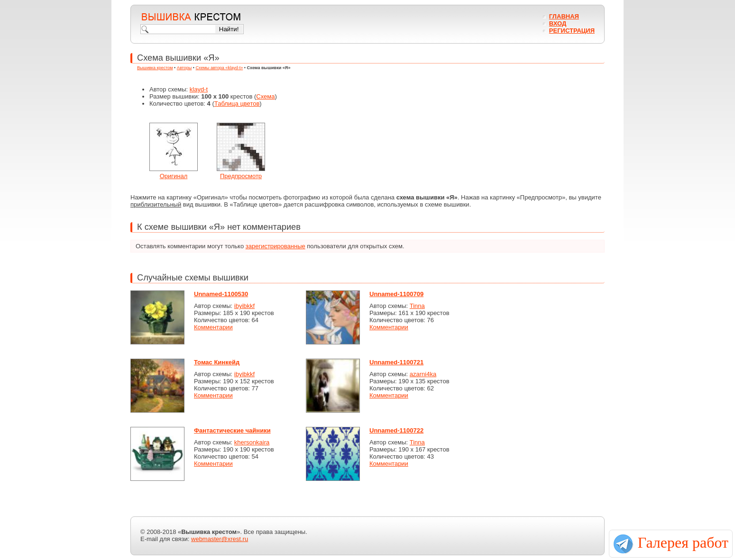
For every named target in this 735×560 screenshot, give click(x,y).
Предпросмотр (241, 176)
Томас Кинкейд (217, 362)
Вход (558, 23)
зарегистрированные (276, 246)
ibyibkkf (244, 306)
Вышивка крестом (155, 68)
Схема (265, 96)
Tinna (417, 306)
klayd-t (199, 89)
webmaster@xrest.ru (220, 539)
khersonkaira (252, 442)
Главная (564, 16)
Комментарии (213, 327)
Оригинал (174, 176)
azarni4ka (423, 374)
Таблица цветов (237, 104)
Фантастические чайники (232, 430)
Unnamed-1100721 (396, 362)
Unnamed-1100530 (221, 294)
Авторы (184, 68)
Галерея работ (683, 542)
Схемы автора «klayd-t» (220, 68)
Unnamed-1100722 (396, 430)
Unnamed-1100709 (396, 294)
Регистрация (572, 31)
